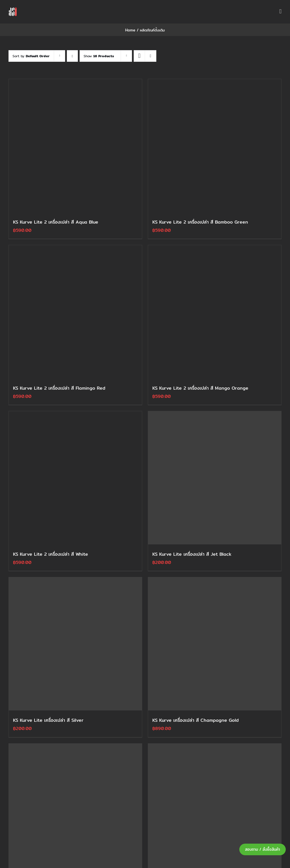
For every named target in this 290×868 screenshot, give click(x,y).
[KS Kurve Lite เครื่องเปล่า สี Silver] (75, 644)
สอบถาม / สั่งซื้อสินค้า (263, 849)
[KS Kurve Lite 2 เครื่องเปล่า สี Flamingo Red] (75, 312)
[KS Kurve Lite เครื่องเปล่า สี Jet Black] (215, 478)
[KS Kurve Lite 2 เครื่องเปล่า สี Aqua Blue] (75, 146)
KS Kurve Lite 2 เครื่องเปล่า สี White (51, 554)
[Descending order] (72, 56)
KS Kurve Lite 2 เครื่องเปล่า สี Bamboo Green (200, 222)
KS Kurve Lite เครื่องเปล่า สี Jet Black (192, 554)
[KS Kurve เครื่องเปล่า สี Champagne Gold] (215, 644)
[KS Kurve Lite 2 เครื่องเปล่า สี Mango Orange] (215, 312)
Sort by (31, 56)
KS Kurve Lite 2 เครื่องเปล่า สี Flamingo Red (59, 388)
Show (99, 56)
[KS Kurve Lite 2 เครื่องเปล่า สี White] (75, 478)
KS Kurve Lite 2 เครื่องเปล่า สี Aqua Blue (56, 222)
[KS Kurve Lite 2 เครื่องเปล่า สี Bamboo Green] (215, 146)
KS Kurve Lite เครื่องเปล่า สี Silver (48, 720)
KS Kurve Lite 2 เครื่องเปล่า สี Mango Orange (200, 388)
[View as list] (151, 56)
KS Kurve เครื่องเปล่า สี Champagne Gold (196, 720)
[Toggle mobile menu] (280, 11)
